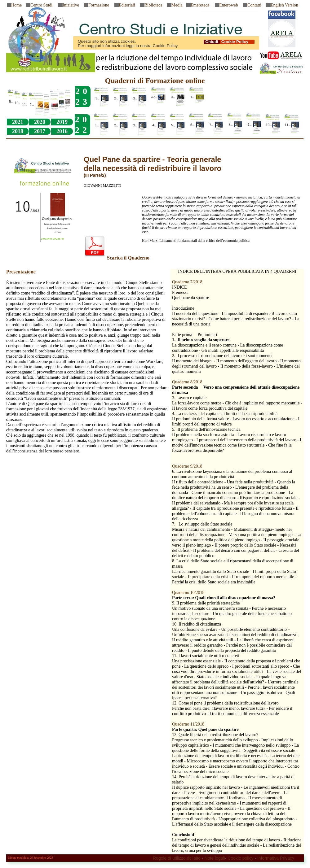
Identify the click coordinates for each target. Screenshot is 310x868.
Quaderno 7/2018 (187, 282)
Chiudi (212, 42)
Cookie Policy (237, 42)
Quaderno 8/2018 (187, 382)
